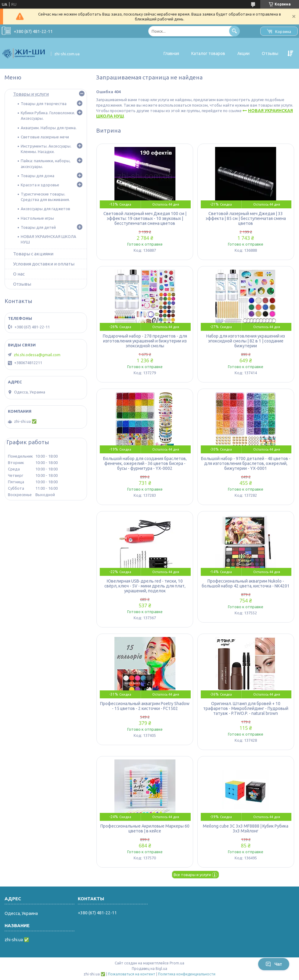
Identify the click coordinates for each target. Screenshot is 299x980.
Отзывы (270, 53)
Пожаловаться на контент (132, 974)
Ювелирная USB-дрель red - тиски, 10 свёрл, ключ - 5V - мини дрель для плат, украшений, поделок (145, 586)
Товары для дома (38, 176)
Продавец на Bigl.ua (149, 969)
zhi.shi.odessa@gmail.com (37, 355)
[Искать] (234, 31)
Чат (274, 964)
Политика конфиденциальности (187, 974)
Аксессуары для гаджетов (45, 209)
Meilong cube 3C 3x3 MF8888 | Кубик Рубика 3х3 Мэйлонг (246, 828)
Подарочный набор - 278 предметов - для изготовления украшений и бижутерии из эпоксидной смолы (145, 341)
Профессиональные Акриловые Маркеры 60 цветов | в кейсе (145, 828)
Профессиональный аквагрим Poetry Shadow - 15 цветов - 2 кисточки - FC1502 (145, 706)
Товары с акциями (33, 254)
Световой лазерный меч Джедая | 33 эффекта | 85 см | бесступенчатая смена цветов (246, 218)
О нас (19, 274)
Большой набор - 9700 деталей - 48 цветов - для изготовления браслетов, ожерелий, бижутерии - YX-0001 (246, 463)
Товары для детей (38, 227)
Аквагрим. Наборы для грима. (49, 128)
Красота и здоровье (40, 185)
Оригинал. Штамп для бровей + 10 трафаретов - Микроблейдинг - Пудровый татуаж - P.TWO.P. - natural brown (246, 708)
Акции (243, 53)
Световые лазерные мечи (45, 137)
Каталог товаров (208, 53)
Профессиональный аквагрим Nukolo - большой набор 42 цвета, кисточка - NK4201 (246, 583)
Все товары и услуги (192, 875)
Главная (171, 53)
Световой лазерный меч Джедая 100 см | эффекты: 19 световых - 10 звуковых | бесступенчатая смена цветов (145, 218)
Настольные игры (37, 218)
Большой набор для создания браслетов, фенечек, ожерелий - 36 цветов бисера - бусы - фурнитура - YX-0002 (145, 463)
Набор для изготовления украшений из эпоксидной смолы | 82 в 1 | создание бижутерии (246, 341)
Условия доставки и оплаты (44, 264)
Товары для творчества (44, 104)
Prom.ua (177, 963)
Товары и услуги (31, 94)
